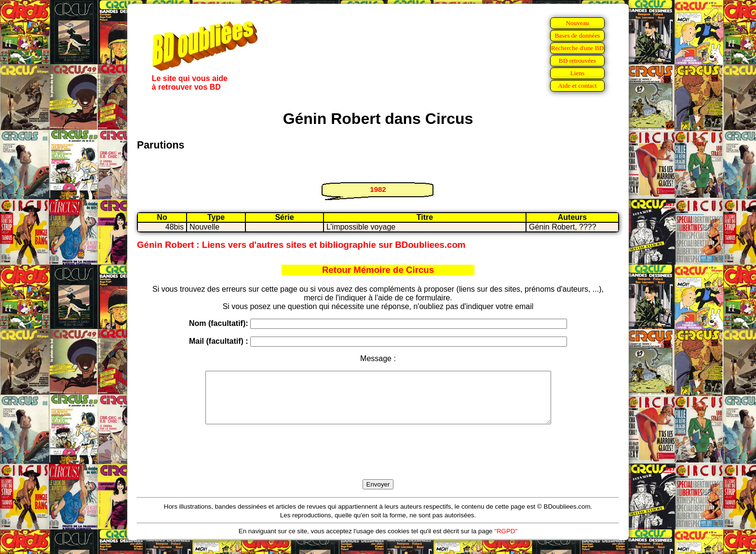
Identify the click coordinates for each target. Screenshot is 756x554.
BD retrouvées (577, 61)
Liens (578, 73)
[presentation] (378, 463)
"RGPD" (506, 541)
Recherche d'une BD (578, 48)
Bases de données (577, 35)
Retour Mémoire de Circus (378, 270)
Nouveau (577, 23)
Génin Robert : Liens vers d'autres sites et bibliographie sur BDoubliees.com (301, 245)
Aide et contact (577, 86)
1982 (378, 189)
